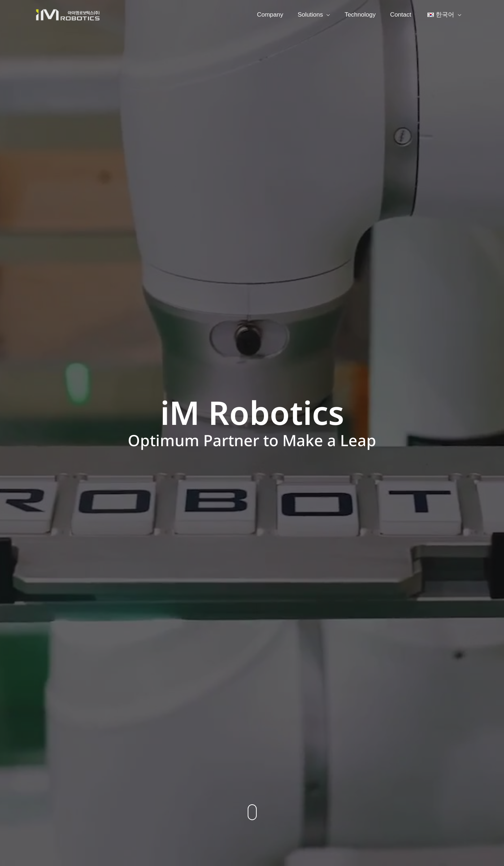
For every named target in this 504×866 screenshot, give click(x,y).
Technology (365, 15)
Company (280, 15)
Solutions (318, 15)
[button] (252, 812)
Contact (404, 15)
